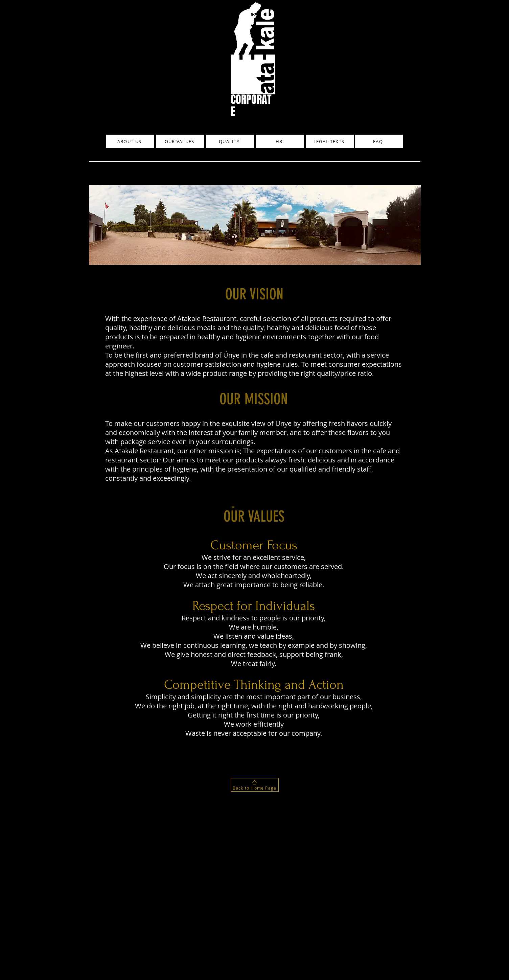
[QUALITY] (230, 141)
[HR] (280, 141)
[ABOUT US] (130, 141)
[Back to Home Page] (255, 785)
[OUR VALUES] (180, 141)
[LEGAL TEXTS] (330, 141)
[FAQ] (379, 141)
